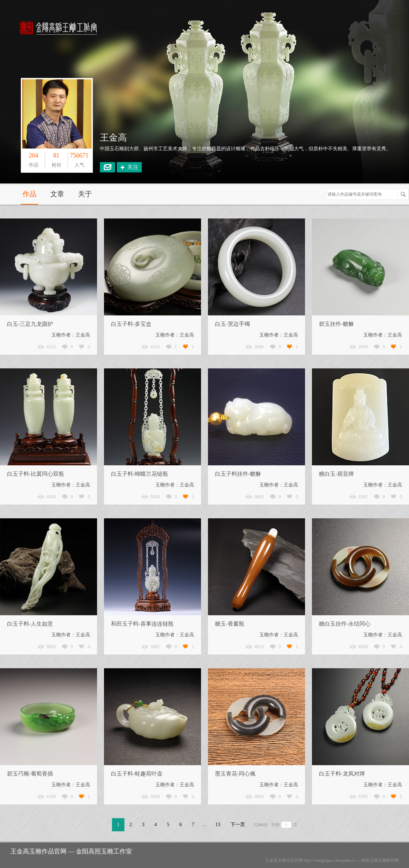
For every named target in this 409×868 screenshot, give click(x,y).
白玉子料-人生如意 (30, 624)
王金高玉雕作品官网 (284, 860)
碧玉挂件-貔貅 (336, 324)
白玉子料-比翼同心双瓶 (36, 474)
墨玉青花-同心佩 (235, 774)
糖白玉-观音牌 (336, 474)
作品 (29, 194)
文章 (57, 194)
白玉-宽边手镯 (232, 324)
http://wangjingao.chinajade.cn (329, 860)
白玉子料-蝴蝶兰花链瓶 (140, 474)
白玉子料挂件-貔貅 (238, 474)
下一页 (238, 825)
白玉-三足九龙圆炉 (30, 324)
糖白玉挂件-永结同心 (345, 624)
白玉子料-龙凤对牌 (342, 774)
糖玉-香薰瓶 (230, 624)
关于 (85, 194)
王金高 (113, 138)
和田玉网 (369, 860)
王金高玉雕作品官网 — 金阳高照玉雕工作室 (71, 851)
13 (218, 825)
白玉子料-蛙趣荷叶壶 (137, 774)
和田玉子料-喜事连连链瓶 (142, 624)
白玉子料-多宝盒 (131, 324)
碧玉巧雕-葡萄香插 (30, 774)
